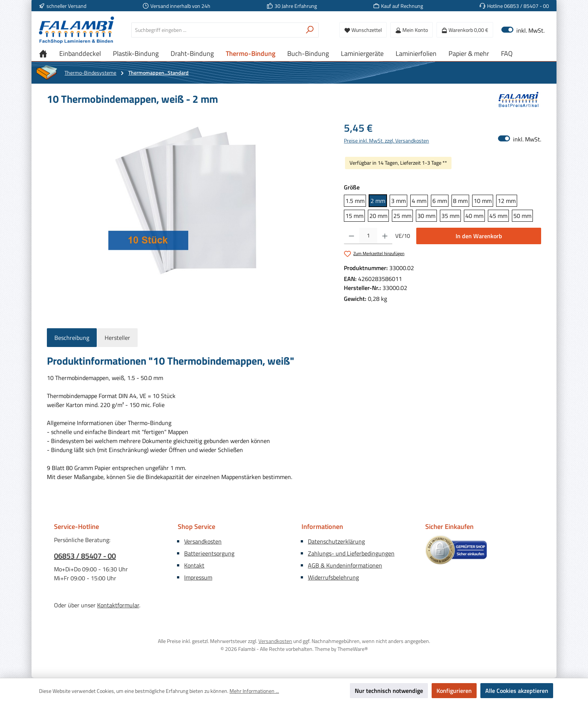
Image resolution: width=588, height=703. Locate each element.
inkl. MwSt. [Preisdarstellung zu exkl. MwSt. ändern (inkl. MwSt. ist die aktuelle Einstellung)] (523, 30)
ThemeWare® (353, 649)
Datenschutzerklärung (336, 541)
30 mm (426, 216)
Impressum (198, 577)
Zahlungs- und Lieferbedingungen (351, 553)
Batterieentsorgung (209, 553)
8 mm (460, 201)
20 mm (378, 216)
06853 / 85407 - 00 (85, 556)
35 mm (450, 216)
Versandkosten (203, 541)
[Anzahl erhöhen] (385, 236)
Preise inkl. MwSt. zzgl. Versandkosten (386, 140)
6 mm (440, 201)
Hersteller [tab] (117, 338)
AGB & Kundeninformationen (345, 565)
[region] (188, 201)
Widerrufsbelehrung (333, 577)
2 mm (378, 201)
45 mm (498, 216)
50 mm (522, 216)
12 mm (507, 201)
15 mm (354, 216)
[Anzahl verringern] (352, 236)
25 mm (402, 216)
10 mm (483, 201)
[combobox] (216, 30)
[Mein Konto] (412, 30)
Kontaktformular (118, 605)
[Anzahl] (368, 236)
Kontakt (194, 565)
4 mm (419, 201)
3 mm (398, 201)
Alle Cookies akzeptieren (517, 691)
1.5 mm (355, 201)
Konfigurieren (454, 691)
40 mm (474, 216)
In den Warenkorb (479, 236)
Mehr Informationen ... (254, 691)
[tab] (72, 338)
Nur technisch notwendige (389, 691)
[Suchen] (310, 30)
